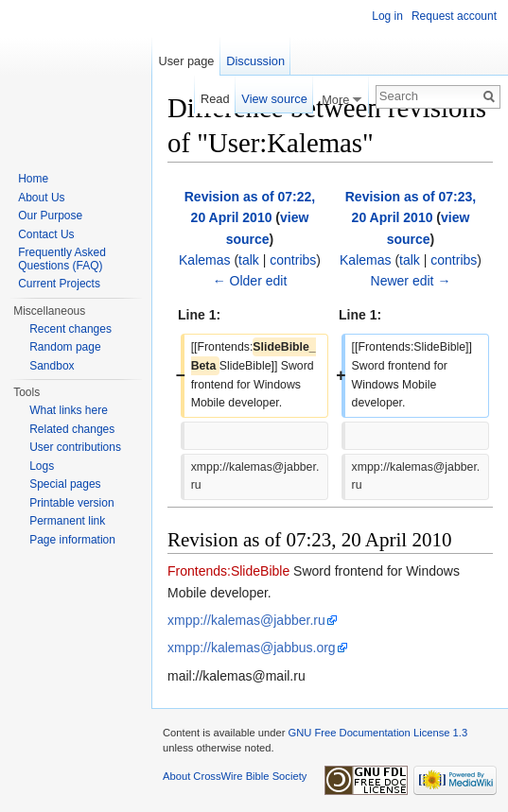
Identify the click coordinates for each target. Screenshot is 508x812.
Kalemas (204, 260)
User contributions (75, 447)
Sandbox (52, 366)
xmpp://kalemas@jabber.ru (246, 620)
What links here (69, 410)
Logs (42, 466)
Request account (454, 16)
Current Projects (59, 284)
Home (33, 179)
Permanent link (67, 521)
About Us (41, 198)
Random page (65, 347)
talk (249, 260)
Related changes (72, 429)
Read (215, 99)
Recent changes (70, 329)
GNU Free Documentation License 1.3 (377, 733)
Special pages (65, 484)
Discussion (255, 61)
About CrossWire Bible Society (235, 776)
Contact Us (46, 234)
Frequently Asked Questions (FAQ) (62, 259)
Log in (387, 16)
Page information (72, 540)
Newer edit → (411, 281)
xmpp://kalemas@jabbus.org (252, 648)
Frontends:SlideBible (228, 571)
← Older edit (250, 281)
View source (274, 99)
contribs (293, 260)
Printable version (71, 503)
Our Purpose (50, 216)
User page (186, 61)
